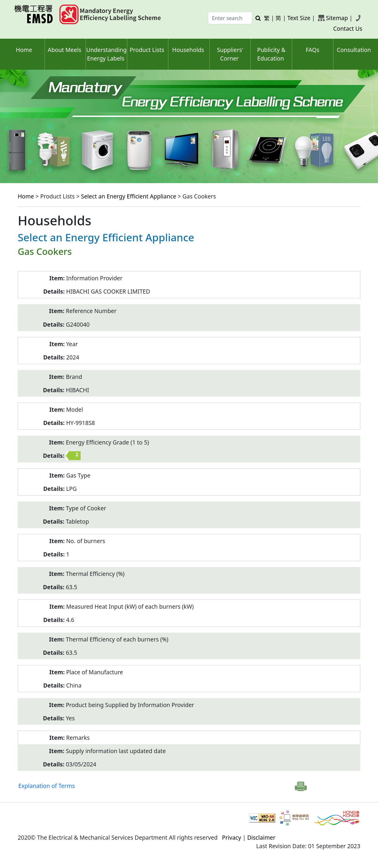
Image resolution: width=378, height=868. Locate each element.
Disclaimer (261, 837)
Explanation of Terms (47, 786)
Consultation (354, 50)
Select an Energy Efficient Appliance (128, 196)
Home (24, 50)
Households (188, 50)
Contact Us (348, 29)
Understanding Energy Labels (106, 54)
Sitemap (337, 18)
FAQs (312, 50)
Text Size (299, 18)
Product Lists (147, 50)
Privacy (232, 837)
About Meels (65, 50)
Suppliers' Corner (230, 54)
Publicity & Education (271, 54)
